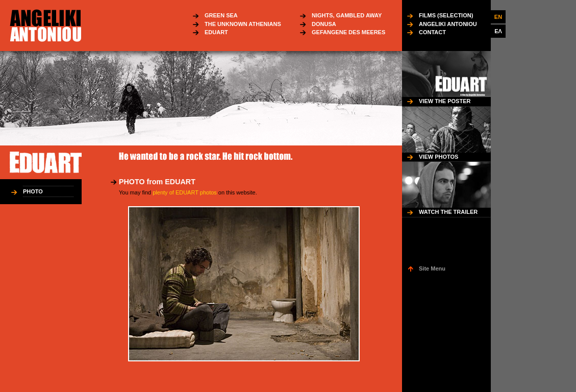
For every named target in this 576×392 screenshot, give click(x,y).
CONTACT (432, 32)
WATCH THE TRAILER (448, 212)
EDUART (216, 32)
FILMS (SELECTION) (446, 15)
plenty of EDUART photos (185, 192)
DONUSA (324, 24)
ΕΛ (498, 31)
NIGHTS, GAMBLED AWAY (347, 15)
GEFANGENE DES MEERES (348, 32)
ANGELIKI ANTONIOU (448, 24)
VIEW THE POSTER (445, 101)
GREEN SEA (221, 15)
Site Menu (432, 268)
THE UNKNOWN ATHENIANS (243, 24)
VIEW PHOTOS (439, 157)
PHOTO (33, 191)
